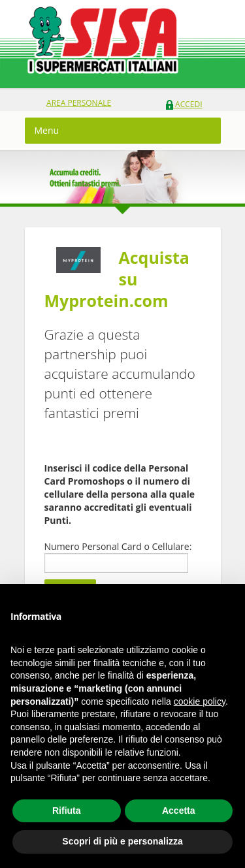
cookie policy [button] (200, 701)
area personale (79, 103)
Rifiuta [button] (67, 811)
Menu (47, 130)
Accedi (184, 104)
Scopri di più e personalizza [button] (122, 841)
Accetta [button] (179, 811)
